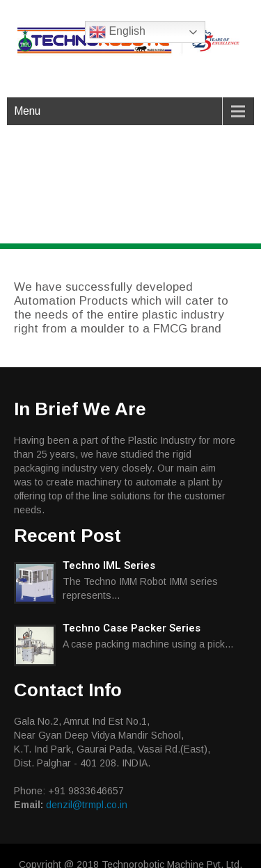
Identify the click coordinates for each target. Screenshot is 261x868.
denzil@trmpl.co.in (87, 805)
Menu (27, 111)
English (117, 32)
